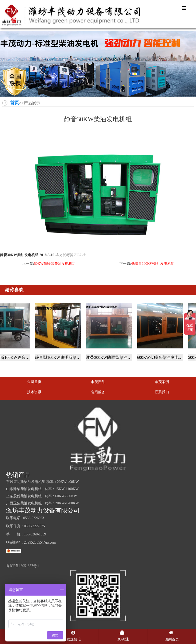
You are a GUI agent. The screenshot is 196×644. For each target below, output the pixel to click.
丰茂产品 (98, 382)
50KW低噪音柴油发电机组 (55, 264)
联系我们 (162, 392)
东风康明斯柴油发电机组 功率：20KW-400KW (42, 482)
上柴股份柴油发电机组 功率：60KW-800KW (42, 496)
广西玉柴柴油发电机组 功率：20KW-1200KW (42, 503)
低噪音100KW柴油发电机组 (153, 264)
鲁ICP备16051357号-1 (23, 566)
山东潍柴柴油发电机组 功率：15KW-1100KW (42, 489)
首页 (15, 103)
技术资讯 (34, 392)
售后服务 (98, 392)
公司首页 (34, 382)
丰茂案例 (162, 382)
